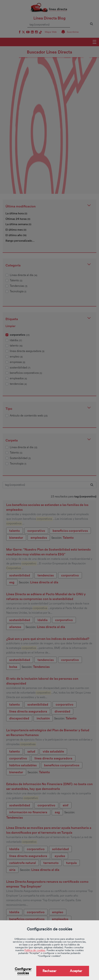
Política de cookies (35, 950)
